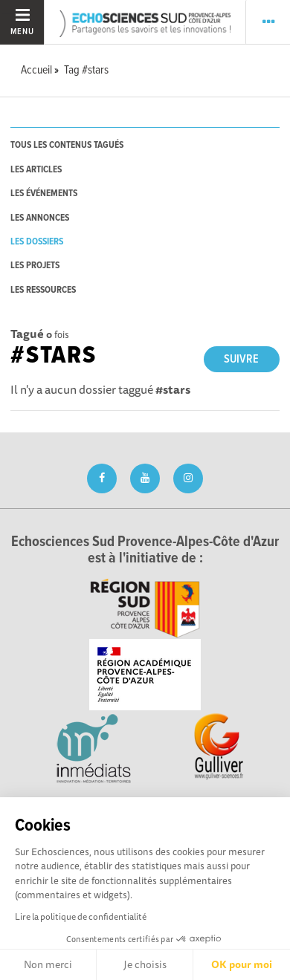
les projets (35, 266)
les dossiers (37, 242)
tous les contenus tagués (67, 145)
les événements (44, 194)
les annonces (40, 218)
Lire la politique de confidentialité (81, 916)
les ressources (43, 290)
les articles (36, 170)
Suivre (241, 359)
